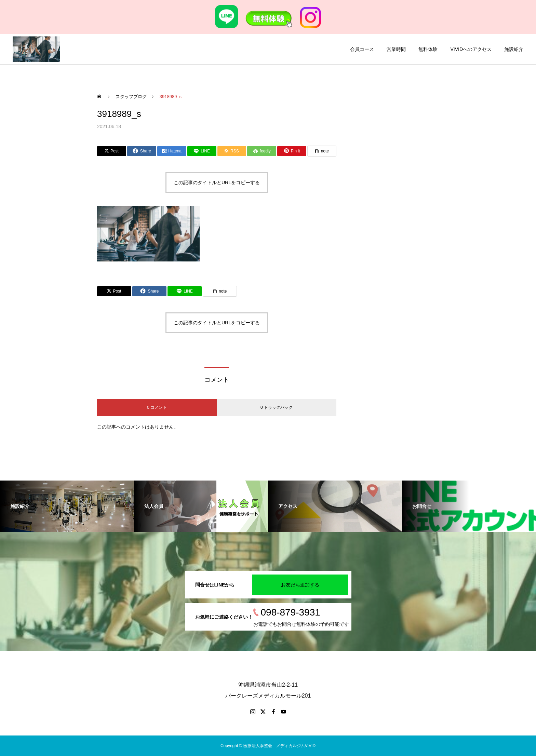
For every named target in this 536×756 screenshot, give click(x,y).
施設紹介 (514, 49)
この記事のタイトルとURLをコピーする (217, 183)
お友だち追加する (300, 585)
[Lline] (202, 151)
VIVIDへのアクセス (471, 49)
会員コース (362, 49)
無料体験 (428, 49)
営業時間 (396, 49)
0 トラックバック (277, 407)
